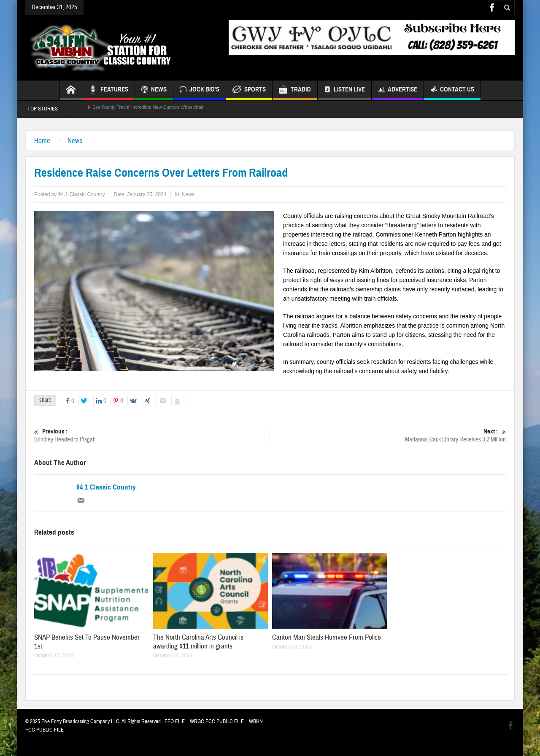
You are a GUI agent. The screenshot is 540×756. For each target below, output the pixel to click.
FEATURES (108, 90)
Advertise (398, 90)
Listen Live (344, 90)
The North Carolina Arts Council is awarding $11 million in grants (198, 642)
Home (42, 141)
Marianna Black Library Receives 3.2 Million (388, 435)
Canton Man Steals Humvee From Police (327, 637)
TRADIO (295, 90)
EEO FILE (175, 721)
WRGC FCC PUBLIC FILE (217, 721)
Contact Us (452, 90)
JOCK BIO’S (200, 90)
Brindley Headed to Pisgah (152, 435)
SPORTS (249, 90)
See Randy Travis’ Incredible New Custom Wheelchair (148, 109)
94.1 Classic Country (106, 487)
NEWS (154, 90)
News (75, 141)
